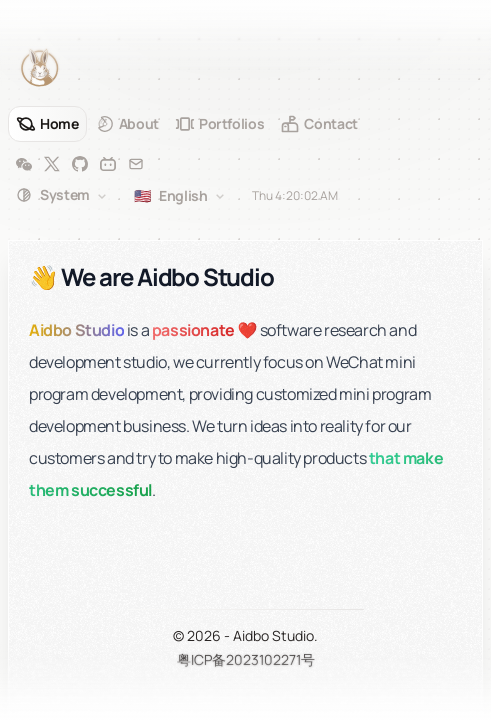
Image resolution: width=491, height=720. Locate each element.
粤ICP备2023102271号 (246, 659)
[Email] (136, 164)
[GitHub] (80, 164)
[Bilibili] (108, 164)
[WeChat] (24, 164)
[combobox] (63, 196)
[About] (127, 124)
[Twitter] (52, 164)
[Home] (47, 124)
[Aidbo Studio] (40, 68)
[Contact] (319, 124)
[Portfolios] (220, 124)
